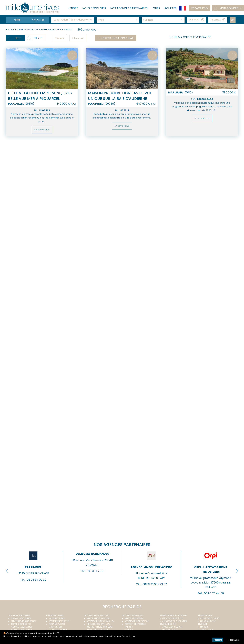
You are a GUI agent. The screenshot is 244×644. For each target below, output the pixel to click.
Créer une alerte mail (118, 38)
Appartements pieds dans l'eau (101, 621)
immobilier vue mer (30, 30)
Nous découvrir (94, 8)
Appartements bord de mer (23, 621)
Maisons (204, 627)
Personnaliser (233, 640)
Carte (38, 38)
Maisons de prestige (134, 618)
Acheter (170, 8)
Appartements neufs (210, 618)
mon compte (229, 8)
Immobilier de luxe (168, 624)
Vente (17, 20)
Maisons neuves (208, 621)
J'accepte (218, 640)
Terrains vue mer (57, 624)
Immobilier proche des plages (174, 615)
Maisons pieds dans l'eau (98, 618)
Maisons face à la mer (21, 627)
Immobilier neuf (205, 615)
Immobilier (203, 624)
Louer (156, 8)
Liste (18, 38)
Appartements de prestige (136, 621)
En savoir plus (42, 144)
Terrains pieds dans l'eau (98, 624)
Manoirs (129, 627)
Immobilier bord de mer (19, 615)
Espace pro (200, 8)
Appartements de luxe (172, 627)
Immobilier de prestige (132, 615)
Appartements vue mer (59, 621)
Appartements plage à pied (175, 621)
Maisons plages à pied (173, 618)
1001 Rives (11, 30)
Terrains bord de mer (21, 624)
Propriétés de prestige (135, 624)
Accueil (67, 30)
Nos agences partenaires (129, 8)
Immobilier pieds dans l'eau (97, 615)
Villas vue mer (56, 627)
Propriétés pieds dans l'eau (99, 627)
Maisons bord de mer (21, 618)
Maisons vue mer (52, 30)
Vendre (73, 8)
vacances (38, 20)
